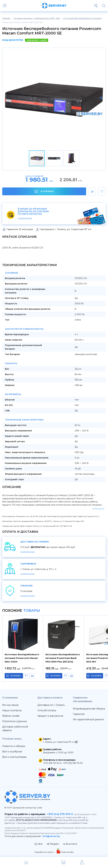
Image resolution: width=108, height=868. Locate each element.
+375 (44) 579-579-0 (60, 814)
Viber (39, 844)
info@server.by (51, 836)
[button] (100, 98)
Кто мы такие (10, 705)
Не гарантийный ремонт (88, 719)
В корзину (44, 191)
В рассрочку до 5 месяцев (33, 211)
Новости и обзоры (14, 746)
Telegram (53, 844)
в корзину (16, 676)
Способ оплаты (47, 710)
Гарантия (79, 714)
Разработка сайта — (45, 852)
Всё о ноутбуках (12, 752)
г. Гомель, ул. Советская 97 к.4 (60, 742)
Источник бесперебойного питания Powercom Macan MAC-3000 (22, 658)
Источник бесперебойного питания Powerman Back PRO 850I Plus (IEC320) (63, 658)
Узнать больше (25, 218)
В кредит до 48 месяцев (32, 209)
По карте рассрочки (30, 214)
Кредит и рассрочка (50, 716)
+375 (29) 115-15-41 (52, 763)
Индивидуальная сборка (89, 709)
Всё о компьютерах (14, 757)
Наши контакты (12, 710)
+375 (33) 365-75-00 (73, 763)
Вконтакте (70, 844)
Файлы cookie (11, 716)
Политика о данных (15, 721)
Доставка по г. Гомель (51, 705)
